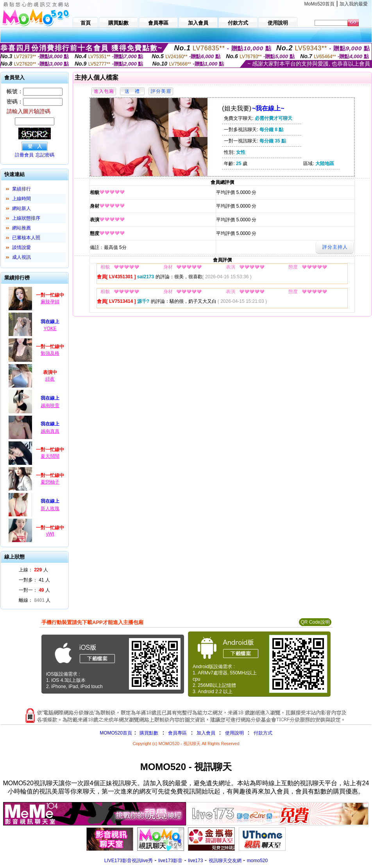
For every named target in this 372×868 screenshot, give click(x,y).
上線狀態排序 (26, 218)
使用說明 (234, 733)
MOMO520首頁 (116, 733)
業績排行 (21, 189)
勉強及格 (50, 353)
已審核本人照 (26, 238)
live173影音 (170, 861)
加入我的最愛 (354, 4)
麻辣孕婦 (50, 302)
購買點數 (148, 733)
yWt (50, 534)
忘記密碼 (45, 155)
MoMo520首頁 (319, 4)
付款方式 (263, 733)
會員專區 (177, 733)
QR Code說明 (315, 622)
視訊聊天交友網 (225, 861)
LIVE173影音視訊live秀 (129, 861)
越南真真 (50, 431)
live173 (195, 861)
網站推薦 (21, 228)
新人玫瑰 (50, 509)
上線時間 (21, 199)
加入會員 (206, 733)
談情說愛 (21, 247)
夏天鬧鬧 (50, 456)
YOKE (50, 329)
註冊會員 (24, 155)
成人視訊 (21, 257)
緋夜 (50, 379)
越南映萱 (50, 406)
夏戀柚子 (50, 482)
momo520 (257, 861)
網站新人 (21, 208)
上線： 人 (33, 570)
